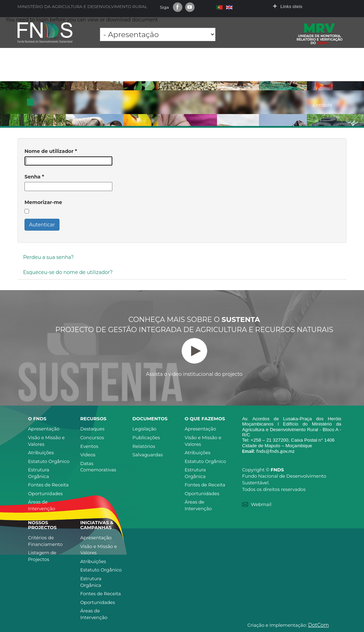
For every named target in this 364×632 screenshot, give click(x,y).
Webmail (261, 504)
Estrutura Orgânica (39, 473)
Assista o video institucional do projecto (194, 358)
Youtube (190, 7)
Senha (34, 177)
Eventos (89, 446)
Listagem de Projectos (42, 556)
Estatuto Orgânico (49, 461)
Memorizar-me (43, 202)
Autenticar (42, 225)
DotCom (318, 625)
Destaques (92, 429)
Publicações (146, 437)
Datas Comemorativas (98, 467)
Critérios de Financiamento (45, 541)
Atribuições (41, 452)
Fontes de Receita (48, 485)
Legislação (144, 429)
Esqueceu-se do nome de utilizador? (68, 272)
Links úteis (291, 7)
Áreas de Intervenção (42, 505)
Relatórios (144, 446)
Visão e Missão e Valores (46, 441)
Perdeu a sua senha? (48, 257)
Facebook (178, 7)
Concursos (92, 437)
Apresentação (44, 429)
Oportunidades (45, 493)
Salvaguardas (148, 455)
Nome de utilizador (51, 151)
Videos (88, 455)
